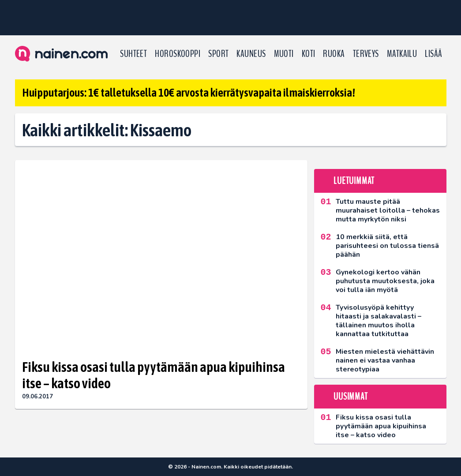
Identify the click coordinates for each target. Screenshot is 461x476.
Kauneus (251, 54)
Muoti (284, 54)
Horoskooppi (178, 54)
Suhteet (133, 54)
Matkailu (402, 54)
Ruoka (334, 54)
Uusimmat (350, 397)
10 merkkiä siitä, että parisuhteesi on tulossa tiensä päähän (387, 246)
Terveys (366, 54)
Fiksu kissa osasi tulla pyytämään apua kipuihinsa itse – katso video (154, 375)
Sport (218, 54)
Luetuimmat (354, 181)
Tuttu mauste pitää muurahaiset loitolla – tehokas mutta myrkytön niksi (388, 210)
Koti (309, 54)
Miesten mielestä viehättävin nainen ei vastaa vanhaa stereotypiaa (385, 360)
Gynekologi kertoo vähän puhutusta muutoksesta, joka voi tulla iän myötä (385, 281)
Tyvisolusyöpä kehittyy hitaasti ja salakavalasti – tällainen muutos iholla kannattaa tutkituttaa (379, 321)
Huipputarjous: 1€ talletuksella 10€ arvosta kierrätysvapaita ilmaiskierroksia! (189, 93)
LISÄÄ (433, 54)
